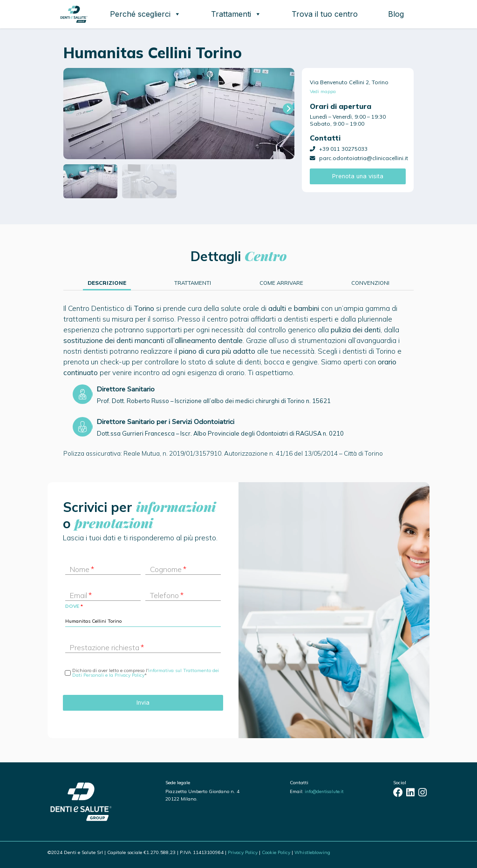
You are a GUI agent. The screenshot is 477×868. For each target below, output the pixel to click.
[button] (288, 109)
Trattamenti (236, 14)
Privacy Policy (243, 852)
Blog (396, 14)
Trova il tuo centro (325, 14)
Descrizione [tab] (107, 283)
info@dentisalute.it (324, 791)
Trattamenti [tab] (193, 283)
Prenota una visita (358, 176)
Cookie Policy (276, 852)
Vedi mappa (323, 91)
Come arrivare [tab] (281, 283)
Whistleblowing (312, 852)
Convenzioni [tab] (370, 283)
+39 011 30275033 (343, 149)
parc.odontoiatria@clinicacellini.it (364, 158)
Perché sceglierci (145, 14)
